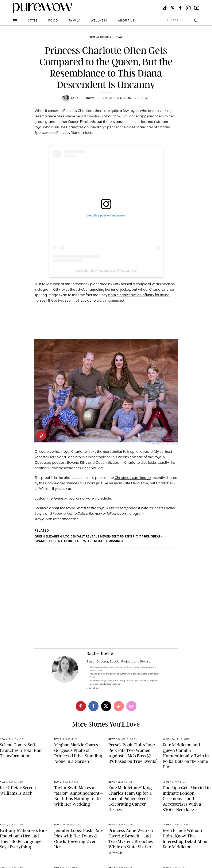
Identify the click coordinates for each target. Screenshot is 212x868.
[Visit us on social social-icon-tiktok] (165, 8)
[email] (131, 706)
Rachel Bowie (85, 98)
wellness (99, 21)
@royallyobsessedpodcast (56, 519)
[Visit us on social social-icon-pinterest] (173, 8)
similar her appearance (141, 116)
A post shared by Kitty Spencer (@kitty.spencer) (106, 271)
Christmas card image (133, 478)
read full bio (93, 688)
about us (126, 21)
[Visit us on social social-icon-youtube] (197, 8)
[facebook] (93, 706)
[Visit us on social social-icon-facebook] (180, 8)
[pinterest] (41, 435)
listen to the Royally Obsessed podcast (109, 508)
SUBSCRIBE (175, 21)
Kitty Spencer (108, 127)
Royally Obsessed (100, 37)
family (74, 21)
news (119, 37)
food (53, 21)
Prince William (92, 468)
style (33, 21)
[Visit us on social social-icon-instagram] (188, 8)
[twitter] (106, 706)
